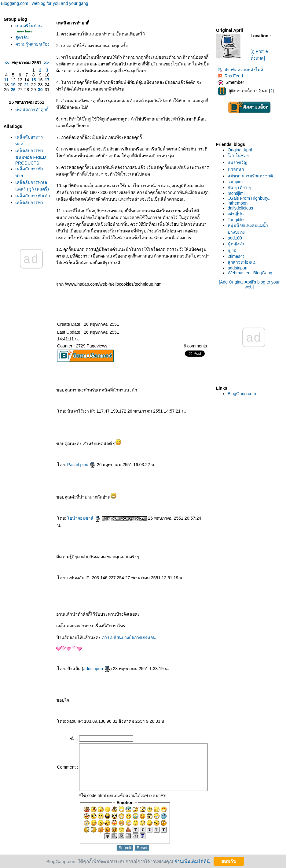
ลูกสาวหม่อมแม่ (242, 262)
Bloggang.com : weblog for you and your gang (45, 3)
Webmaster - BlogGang (250, 273)
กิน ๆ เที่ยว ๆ (240, 187)
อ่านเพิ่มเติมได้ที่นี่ (192, 861)
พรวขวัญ (238, 162)
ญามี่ (232, 250)
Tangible (236, 220)
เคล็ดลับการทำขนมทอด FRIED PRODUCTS (27, 189)
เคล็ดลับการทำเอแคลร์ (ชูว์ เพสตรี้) (27, 224)
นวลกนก (236, 169)
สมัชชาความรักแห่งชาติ (251, 176)
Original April (240, 150)
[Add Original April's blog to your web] (249, 284)
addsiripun (86, 662)
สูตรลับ (22, 44)
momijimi (236, 193)
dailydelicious (241, 208)
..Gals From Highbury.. (249, 198)
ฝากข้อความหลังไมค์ (241, 70)
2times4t (236, 256)
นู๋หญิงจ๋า (236, 244)
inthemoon (238, 203)
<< (7, 79)
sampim (235, 182)
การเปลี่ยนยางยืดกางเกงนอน (118, 631)
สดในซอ (238, 156)
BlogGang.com (242, 394)
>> (35, 79)
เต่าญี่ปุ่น (236, 214)
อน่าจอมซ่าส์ (73, 518)
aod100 (235, 238)
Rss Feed (231, 76)
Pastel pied (70, 465)
